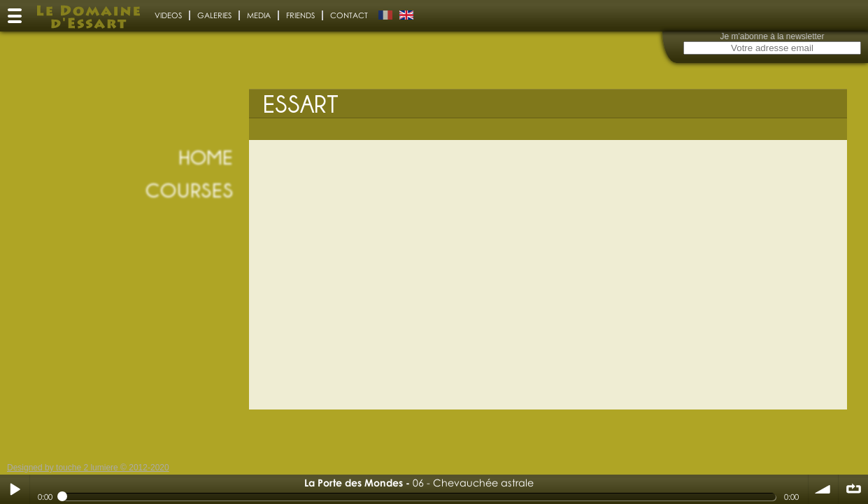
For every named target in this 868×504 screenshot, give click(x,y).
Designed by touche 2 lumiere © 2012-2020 (88, 468)
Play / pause (15, 489)
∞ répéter (853, 489)
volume (823, 489)
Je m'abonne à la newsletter (772, 36)
